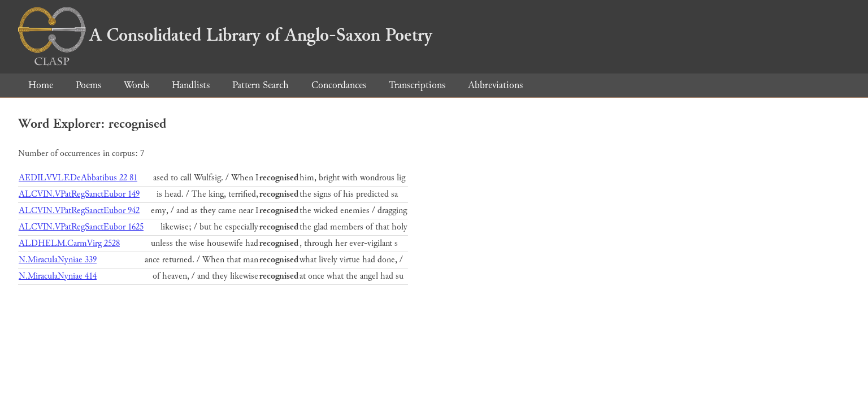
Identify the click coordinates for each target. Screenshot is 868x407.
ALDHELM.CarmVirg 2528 (69, 243)
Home (41, 85)
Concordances (339, 85)
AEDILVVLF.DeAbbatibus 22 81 (78, 178)
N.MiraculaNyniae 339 (58, 260)
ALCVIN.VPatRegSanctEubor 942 (79, 211)
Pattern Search (261, 85)
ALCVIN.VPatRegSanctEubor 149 (79, 194)
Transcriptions (417, 85)
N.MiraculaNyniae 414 (58, 276)
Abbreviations (495, 85)
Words (136, 85)
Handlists (191, 85)
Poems (88, 85)
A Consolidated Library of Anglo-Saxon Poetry (225, 35)
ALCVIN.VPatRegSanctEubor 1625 (81, 227)
